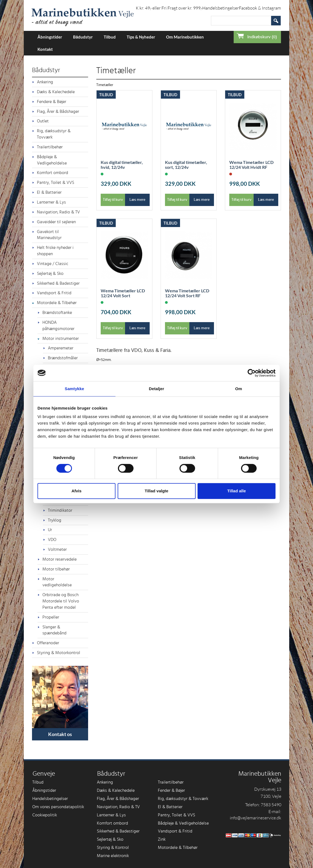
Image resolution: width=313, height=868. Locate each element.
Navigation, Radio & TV (58, 212)
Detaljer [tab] (156, 389)
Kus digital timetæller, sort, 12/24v (186, 165)
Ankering (45, 82)
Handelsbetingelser (221, 8)
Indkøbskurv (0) (262, 37)
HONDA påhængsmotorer (58, 326)
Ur (50, 530)
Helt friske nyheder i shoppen (55, 251)
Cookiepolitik (45, 815)
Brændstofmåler (63, 358)
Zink (162, 839)
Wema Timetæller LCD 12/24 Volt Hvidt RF (251, 165)
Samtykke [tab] (75, 389)
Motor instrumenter (61, 339)
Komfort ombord (53, 173)
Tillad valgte (156, 491)
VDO (52, 540)
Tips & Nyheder (141, 37)
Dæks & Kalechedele (56, 92)
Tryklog (55, 520)
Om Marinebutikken (185, 37)
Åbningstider (50, 37)
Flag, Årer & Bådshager (58, 111)
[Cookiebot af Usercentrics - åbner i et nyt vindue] (252, 373)
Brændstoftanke (57, 313)
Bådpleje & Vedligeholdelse (52, 160)
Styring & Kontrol (113, 848)
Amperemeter (61, 348)
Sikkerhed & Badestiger (58, 283)
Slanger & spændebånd (54, 630)
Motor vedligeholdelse (57, 582)
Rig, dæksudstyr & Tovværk (54, 134)
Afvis (76, 491)
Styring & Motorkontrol (59, 653)
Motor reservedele (60, 559)
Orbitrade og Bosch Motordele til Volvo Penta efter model (61, 601)
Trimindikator (60, 510)
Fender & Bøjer (171, 790)
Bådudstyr (83, 37)
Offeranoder (48, 643)
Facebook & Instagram (260, 8)
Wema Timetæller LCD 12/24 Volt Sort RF (187, 293)
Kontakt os (60, 734)
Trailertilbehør (50, 147)
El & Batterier (49, 192)
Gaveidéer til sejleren (56, 222)
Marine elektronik (113, 856)
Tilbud (110, 37)
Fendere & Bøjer (52, 102)
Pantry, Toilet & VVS (56, 183)
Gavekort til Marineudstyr (49, 235)
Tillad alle (236, 491)
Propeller (51, 617)
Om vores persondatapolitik (58, 807)
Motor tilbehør (56, 569)
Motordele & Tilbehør (57, 303)
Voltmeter (57, 549)
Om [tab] (238, 389)
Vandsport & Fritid (54, 293)
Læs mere (137, 200)
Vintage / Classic (53, 264)
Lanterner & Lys (51, 202)
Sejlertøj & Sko (50, 273)
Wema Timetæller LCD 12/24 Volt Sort (123, 293)
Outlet (43, 121)
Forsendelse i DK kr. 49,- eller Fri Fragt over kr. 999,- (154, 8)
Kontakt (45, 49)
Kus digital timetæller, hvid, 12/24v (122, 165)
